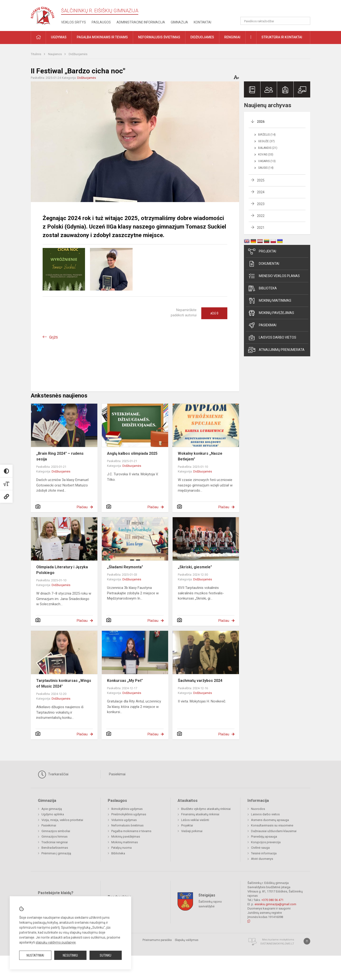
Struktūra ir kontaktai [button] (282, 37)
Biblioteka (262, 288)
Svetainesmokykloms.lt (277, 944)
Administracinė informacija (141, 22)
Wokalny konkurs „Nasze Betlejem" (200, 456)
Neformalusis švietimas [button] (159, 37)
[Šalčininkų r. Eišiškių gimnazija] (43, 15)
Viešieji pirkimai (192, 831)
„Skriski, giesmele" (195, 567)
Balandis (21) (268, 148)
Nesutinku (70, 955)
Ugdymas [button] (59, 37)
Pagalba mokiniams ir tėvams (131, 831)
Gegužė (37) (266, 141)
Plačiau (82, 507)
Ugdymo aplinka (53, 814)
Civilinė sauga (260, 848)
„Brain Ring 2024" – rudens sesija (60, 456)
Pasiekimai (262, 325)
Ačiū (214, 313)
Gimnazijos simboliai (56, 831)
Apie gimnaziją (52, 809)
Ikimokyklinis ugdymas (127, 809)
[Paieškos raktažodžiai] (275, 21)
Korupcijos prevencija (266, 842)
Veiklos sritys (74, 22)
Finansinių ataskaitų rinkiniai (200, 814)
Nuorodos (258, 809)
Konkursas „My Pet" (125, 681)
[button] (278, 10)
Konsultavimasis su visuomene (272, 825)
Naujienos (55, 54)
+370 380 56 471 (272, 900)
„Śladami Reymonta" (125, 567)
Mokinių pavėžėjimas (271, 313)
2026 (261, 122)
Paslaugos (101, 22)
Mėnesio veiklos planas (274, 276)
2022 (261, 216)
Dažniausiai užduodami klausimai (274, 831)
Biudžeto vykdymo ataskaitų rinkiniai (206, 809)
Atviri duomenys (262, 859)
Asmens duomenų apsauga (270, 820)
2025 (261, 180)
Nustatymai (35, 955)
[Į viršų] (307, 941)
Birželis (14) (267, 135)
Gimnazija (179, 22)
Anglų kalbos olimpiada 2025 (132, 453)
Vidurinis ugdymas (124, 820)
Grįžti (54, 337)
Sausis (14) (266, 168)
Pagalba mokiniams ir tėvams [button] (102, 37)
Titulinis (36, 54)
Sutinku (105, 955)
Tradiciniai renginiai (55, 842)
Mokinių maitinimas (270, 301)
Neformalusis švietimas (127, 825)
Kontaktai (202, 22)
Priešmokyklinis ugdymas (129, 814)
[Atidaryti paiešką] (305, 21)
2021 (261, 228)
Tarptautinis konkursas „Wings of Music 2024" (64, 683)
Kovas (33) (266, 155)
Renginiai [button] (232, 37)
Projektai (262, 252)
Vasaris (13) (267, 161)
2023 (261, 204)
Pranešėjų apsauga (264, 837)
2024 (261, 192)
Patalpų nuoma (121, 848)
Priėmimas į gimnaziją (56, 853)
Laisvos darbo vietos (272, 338)
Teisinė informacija (264, 853)
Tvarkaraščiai (53, 774)
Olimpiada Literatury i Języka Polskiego (62, 570)
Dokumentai (264, 264)
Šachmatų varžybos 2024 (200, 681)
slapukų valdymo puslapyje (56, 942)
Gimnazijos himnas (54, 837)
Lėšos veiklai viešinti (195, 820)
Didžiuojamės (78, 54)
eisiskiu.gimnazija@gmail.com (275, 904)
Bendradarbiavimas (55, 848)
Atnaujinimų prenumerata (276, 350)
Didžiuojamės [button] (202, 37)
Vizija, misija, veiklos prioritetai (62, 820)
